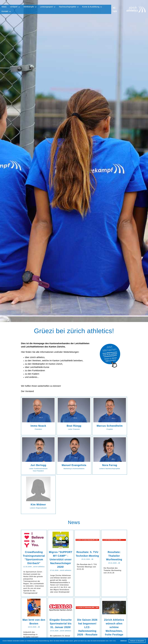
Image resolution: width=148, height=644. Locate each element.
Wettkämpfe (30, 7)
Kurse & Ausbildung (92, 7)
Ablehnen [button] (124, 641)
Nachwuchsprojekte (69, 7)
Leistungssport (48, 7)
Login (115, 9)
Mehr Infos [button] (113, 641)
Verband (15, 7)
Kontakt (6, 11)
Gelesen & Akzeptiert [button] (137, 641)
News (4, 7)
